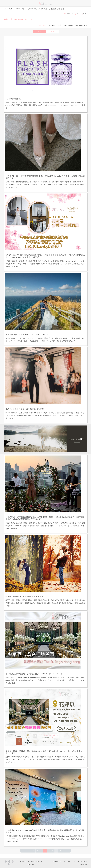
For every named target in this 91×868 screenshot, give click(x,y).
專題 (23, 9)
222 (65, 851)
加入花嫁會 (69, 14)
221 (60, 851)
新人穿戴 (30, 9)
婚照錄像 (41, 9)
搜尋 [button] (84, 14)
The (85, 25)
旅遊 (59, 9)
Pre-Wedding (53, 25)
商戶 (53, 32)
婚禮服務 (54, 9)
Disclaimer (67, 861)
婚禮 (60, 25)
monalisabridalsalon (69, 25)
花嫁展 (18, 9)
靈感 (63, 9)
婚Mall (12, 9)
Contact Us (84, 864)
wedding (80, 25)
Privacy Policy (57, 861)
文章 (6, 9)
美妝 (35, 9)
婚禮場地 (47, 9)
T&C (74, 861)
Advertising (82, 861)
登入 (77, 14)
